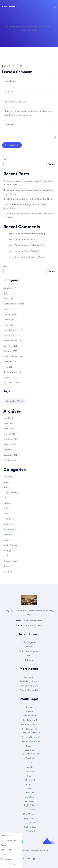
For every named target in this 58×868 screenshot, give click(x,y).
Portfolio (29, 712)
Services (30, 758)
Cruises (9, 309)
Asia (9, 298)
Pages (29, 746)
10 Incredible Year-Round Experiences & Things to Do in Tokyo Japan (29, 183)
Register (30, 767)
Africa (9, 293)
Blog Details (30, 818)
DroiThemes (24, 850)
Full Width (31, 810)
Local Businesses (13, 330)
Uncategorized (12, 372)
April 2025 (8, 429)
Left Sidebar (31, 801)
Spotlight (10, 362)
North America (13, 340)
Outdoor (10, 351)
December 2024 (11, 450)
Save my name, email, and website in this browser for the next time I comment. (29, 113)
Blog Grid (30, 797)
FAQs (30, 762)
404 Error (30, 771)
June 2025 (8, 418)
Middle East (12, 335)
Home (29, 707)
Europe (10, 314)
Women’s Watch (32, 251)
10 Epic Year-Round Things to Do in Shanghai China (28, 199)
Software (29, 660)
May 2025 (8, 423)
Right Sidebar (31, 805)
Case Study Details (31, 754)
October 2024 (10, 460)
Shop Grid (30, 780)
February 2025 (10, 439)
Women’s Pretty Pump (35, 245)
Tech (8, 367)
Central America (14, 304)
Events (9, 319)
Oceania (10, 346)
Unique (9, 377)
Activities (10, 288)
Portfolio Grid (30, 715)
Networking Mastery (29, 681)
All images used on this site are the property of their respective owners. (29, 28)
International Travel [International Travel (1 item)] (15, 401)
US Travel (11, 383)
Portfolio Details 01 (31, 733)
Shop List (30, 784)
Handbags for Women (35, 257)
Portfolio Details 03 (31, 741)
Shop (29, 776)
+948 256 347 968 (33, 625)
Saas (29, 655)
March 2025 (9, 434)
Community (29, 677)
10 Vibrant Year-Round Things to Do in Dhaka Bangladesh (25, 206)
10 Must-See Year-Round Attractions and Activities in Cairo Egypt (29, 215)
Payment (29, 647)
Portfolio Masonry (30, 724)
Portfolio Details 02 (31, 737)
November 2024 (11, 455)
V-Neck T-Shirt (31, 239)
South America (14, 356)
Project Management (29, 651)
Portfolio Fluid (30, 720)
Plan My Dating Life (29, 690)
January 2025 (10, 444)
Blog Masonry (30, 814)
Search (7, 159)
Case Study (30, 750)
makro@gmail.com (33, 621)
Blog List (30, 792)
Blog (29, 789)
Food (8, 325)
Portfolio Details (30, 729)
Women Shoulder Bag (34, 233)
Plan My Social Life (29, 686)
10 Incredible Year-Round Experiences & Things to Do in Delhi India (29, 192)
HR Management (29, 642)
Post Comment (12, 145)
